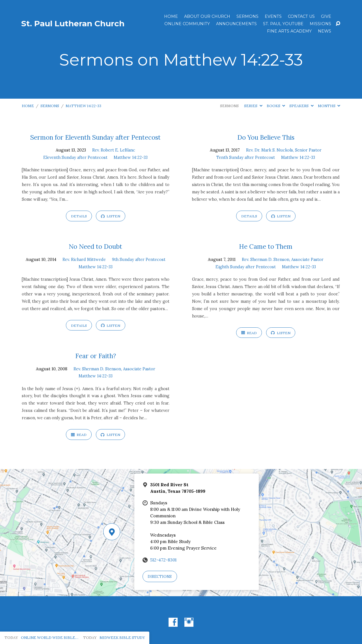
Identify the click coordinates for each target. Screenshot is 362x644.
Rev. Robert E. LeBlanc (114, 150)
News (325, 31)
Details (79, 216)
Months (329, 106)
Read (249, 333)
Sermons (247, 16)
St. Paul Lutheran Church (73, 23)
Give (326, 16)
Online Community (187, 24)
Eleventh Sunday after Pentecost (75, 157)
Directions (160, 577)
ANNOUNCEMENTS (236, 24)
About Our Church (207, 16)
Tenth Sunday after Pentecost (246, 157)
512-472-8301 (163, 560)
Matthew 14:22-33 (83, 106)
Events (273, 16)
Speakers (301, 106)
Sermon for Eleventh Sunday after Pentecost (95, 137)
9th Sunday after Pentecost (139, 260)
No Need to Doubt (95, 246)
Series (253, 106)
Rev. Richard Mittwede (84, 260)
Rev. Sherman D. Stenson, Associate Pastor (283, 260)
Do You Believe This (266, 137)
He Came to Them (266, 246)
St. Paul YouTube (283, 24)
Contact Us (301, 16)
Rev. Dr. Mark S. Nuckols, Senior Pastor (284, 150)
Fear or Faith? (96, 356)
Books (276, 106)
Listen (111, 216)
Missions (320, 24)
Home (171, 16)
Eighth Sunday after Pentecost (246, 267)
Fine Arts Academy (289, 31)
